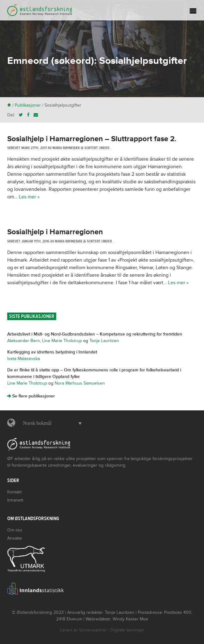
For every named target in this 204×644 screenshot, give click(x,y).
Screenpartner (93, 630)
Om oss (15, 530)
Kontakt (14, 492)
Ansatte (15, 538)
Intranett (15, 500)
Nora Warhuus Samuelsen (80, 383)
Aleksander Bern (24, 341)
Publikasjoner (28, 105)
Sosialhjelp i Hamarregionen (55, 232)
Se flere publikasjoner (31, 396)
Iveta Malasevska (24, 359)
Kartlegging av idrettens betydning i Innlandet (52, 352)
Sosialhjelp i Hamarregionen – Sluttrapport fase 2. (92, 139)
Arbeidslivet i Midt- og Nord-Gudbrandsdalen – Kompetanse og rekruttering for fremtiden (95, 334)
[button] (51, 423)
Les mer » (29, 197)
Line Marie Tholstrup (62, 341)
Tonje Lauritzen (104, 341)
